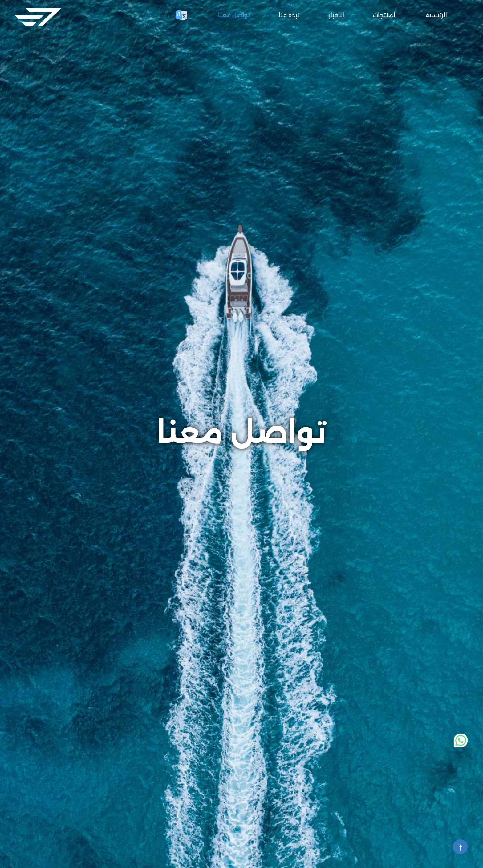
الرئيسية (436, 15)
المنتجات (385, 15)
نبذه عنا (289, 15)
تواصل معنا (234, 15)
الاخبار (336, 15)
